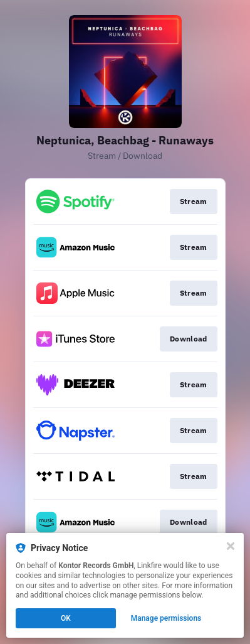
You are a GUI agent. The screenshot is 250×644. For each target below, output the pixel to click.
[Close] (231, 546)
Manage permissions (166, 618)
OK (66, 618)
